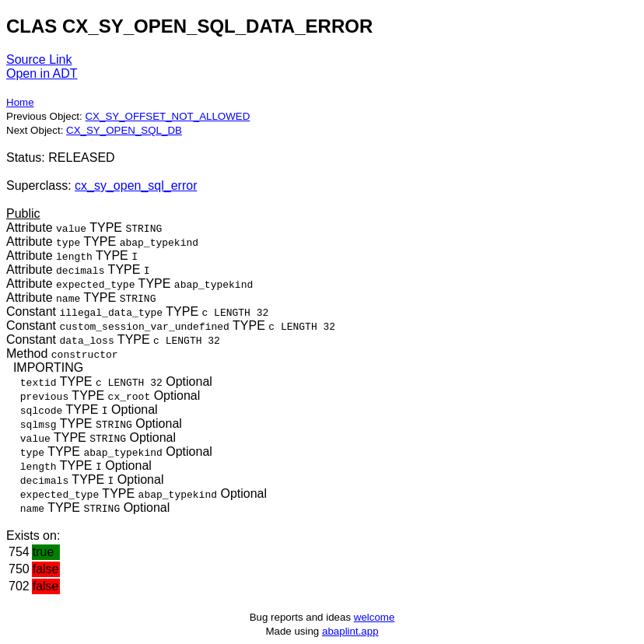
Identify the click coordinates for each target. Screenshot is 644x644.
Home (20, 102)
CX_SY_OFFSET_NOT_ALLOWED (167, 116)
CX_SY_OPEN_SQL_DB (124, 130)
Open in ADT (42, 73)
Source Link (39, 59)
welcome (374, 617)
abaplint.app (350, 631)
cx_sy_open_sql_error (136, 185)
